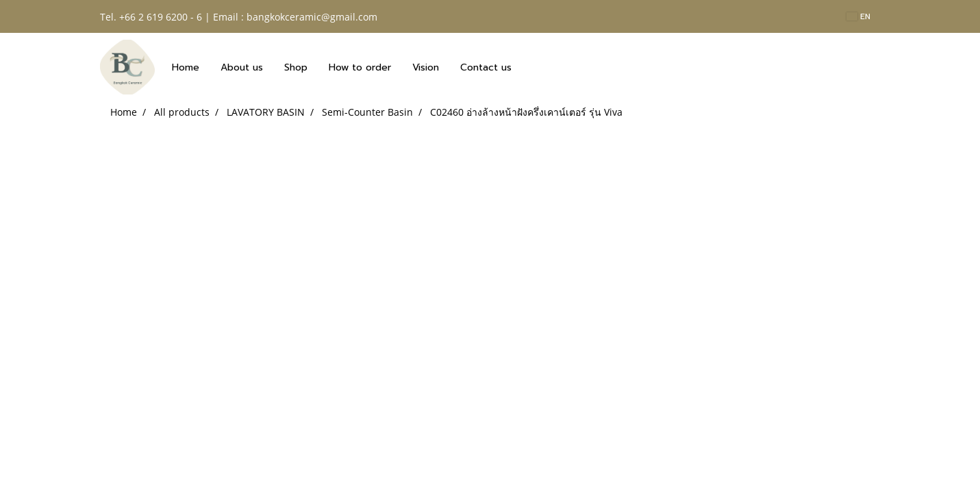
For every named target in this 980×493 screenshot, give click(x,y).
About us (242, 67)
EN (858, 16)
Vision (426, 67)
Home (186, 67)
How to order (360, 67)
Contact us (486, 67)
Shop (296, 67)
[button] (534, 67)
